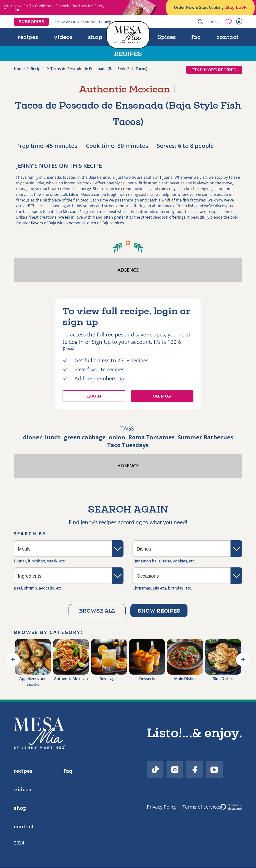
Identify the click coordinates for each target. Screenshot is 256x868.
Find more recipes (214, 70)
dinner (32, 437)
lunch (53, 437)
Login (94, 396)
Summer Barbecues (205, 437)
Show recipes (159, 611)
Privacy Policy (162, 807)
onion (117, 437)
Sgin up (162, 396)
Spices (167, 37)
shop (95, 37)
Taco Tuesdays (128, 445)
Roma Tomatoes (151, 437)
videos (63, 37)
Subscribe (31, 22)
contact (228, 37)
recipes (28, 37)
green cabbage (85, 437)
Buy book (236, 7)
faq (197, 37)
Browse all (97, 611)
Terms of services (202, 807)
